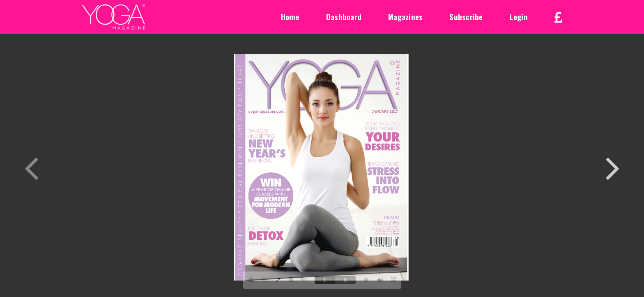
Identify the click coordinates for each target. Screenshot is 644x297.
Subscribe (466, 16)
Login (519, 16)
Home (290, 16)
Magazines (405, 16)
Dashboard (344, 16)
